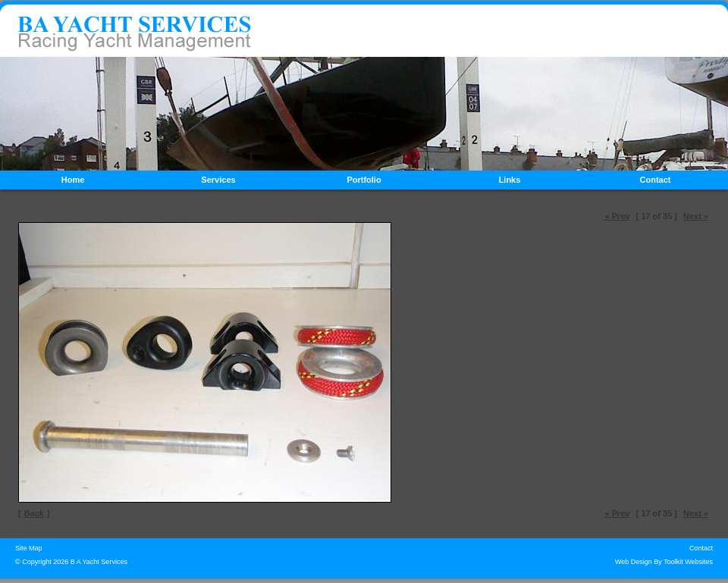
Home (73, 180)
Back (34, 513)
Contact (656, 180)
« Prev (618, 216)
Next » (696, 216)
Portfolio (364, 180)
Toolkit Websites (688, 562)
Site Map (29, 548)
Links (510, 180)
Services (218, 180)
